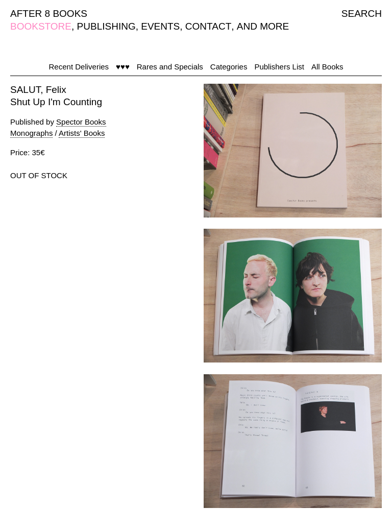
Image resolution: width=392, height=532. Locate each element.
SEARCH (362, 14)
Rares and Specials (170, 67)
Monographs (31, 133)
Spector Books (81, 122)
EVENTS (160, 26)
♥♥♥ (123, 67)
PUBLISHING (106, 26)
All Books (327, 67)
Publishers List (279, 67)
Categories (229, 67)
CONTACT (208, 26)
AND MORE (263, 26)
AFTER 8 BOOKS (49, 14)
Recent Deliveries (79, 67)
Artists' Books (82, 133)
